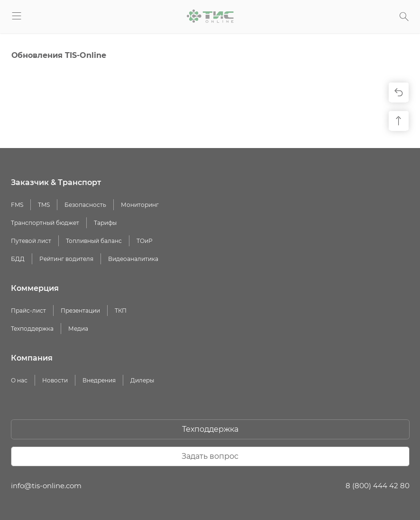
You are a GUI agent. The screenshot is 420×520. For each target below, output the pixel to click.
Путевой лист (31, 241)
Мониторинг (140, 205)
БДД (18, 259)
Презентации (80, 311)
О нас (19, 380)
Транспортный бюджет (45, 223)
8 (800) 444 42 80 (378, 486)
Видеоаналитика (133, 259)
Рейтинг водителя (66, 259)
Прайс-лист (28, 311)
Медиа (78, 329)
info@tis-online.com (46, 486)
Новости (55, 380)
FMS (17, 205)
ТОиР (145, 241)
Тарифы (105, 223)
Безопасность (85, 205)
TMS (44, 205)
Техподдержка (32, 329)
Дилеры (142, 380)
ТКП (121, 311)
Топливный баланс (94, 241)
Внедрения (99, 380)
